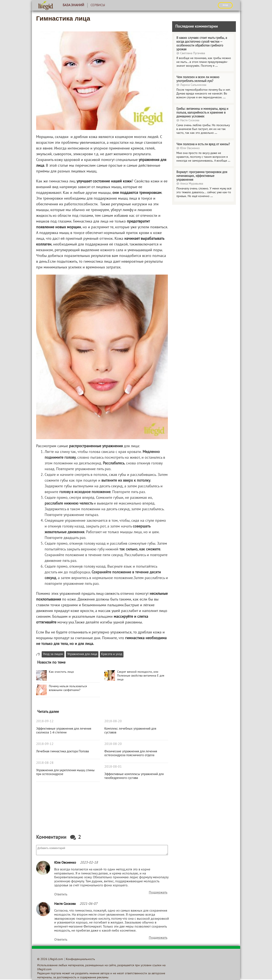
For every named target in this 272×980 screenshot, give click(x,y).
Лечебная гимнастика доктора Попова (62, 752)
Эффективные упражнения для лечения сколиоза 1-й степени (64, 731)
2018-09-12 (45, 721)
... (216, 66)
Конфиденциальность (80, 959)
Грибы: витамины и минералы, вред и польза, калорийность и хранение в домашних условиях (202, 113)
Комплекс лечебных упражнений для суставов (130, 731)
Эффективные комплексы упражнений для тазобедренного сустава (134, 776)
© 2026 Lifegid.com (50, 959)
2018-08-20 (113, 721)
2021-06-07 (88, 904)
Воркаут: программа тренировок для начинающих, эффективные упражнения (202, 176)
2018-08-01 (113, 767)
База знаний (73, 5)
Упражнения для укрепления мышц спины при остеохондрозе (65, 772)
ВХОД (225, 5)
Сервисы (98, 5)
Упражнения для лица (82, 654)
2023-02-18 (89, 863)
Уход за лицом (53, 654)
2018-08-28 (45, 763)
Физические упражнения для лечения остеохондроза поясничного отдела (131, 753)
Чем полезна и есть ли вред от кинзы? (203, 144)
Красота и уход (112, 654)
